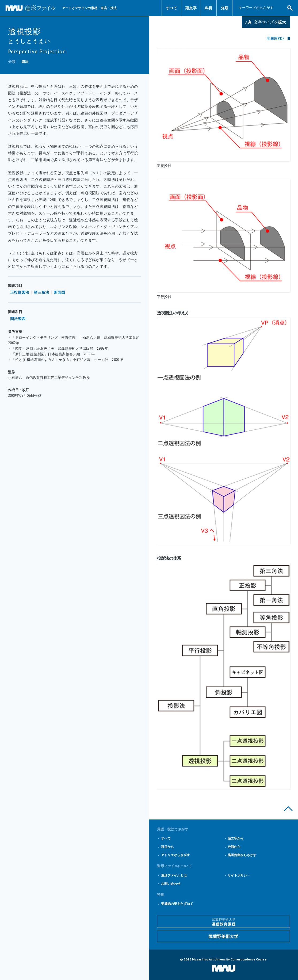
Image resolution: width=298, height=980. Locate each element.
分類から (234, 847)
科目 (209, 8)
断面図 (60, 292)
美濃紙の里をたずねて (177, 904)
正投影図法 (20, 292)
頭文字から (236, 838)
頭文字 (191, 8)
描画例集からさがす (242, 855)
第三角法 (41, 292)
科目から (167, 847)
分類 (224, 8)
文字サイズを (270, 22)
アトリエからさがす (175, 855)
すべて (171, 8)
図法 (25, 62)
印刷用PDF (276, 38)
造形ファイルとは (174, 875)
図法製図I (18, 319)
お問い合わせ (171, 884)
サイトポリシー (239, 875)
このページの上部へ (288, 809)
